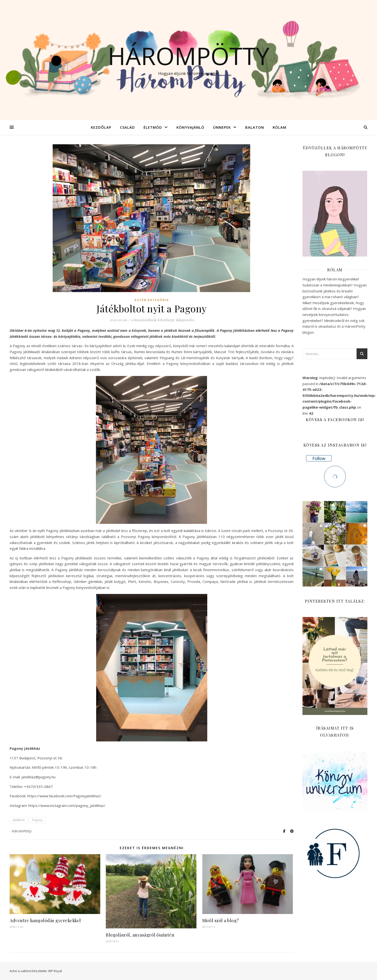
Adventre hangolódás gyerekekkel (45, 920)
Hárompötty (188, 56)
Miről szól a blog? (221, 920)
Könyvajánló (190, 127)
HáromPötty (22, 831)
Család (127, 127)
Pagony (37, 820)
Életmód (153, 127)
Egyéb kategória (152, 300)
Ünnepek (222, 127)
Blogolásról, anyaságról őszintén (140, 935)
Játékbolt (19, 820)
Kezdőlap (101, 127)
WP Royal (55, 971)
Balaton (255, 127)
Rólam (280, 127)
